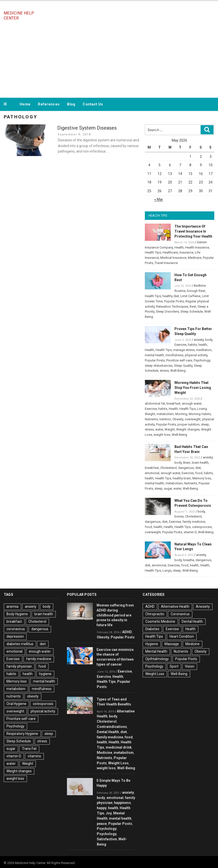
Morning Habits (200, 414)
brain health (200, 463)
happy (102, 808)
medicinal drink (119, 747)
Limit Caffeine (190, 296)
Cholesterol (168, 468)
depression (15, 636)
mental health (154, 355)
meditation (204, 350)
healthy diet (171, 296)
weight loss (162, 435)
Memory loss (202, 478)
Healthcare (170, 252)
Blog (71, 104)
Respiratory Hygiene (22, 734)
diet (198, 468)
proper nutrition (189, 424)
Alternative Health (175, 607)
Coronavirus (180, 614)
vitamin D (190, 532)
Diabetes (152, 629)
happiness (122, 803)
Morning (181, 414)
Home (25, 104)
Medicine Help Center (19, 16)
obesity (33, 696)
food (199, 473)
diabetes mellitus (20, 644)
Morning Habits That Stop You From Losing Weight (193, 388)
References (49, 104)
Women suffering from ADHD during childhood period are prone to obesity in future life (115, 615)
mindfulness (174, 355)
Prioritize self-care (179, 360)
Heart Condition (182, 636)
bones (179, 516)
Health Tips (153, 252)
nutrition (165, 419)
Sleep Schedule (192, 311)
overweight (193, 419)
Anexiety (203, 607)
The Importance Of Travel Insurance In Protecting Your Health (193, 231)
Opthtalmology (157, 659)
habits (192, 345)
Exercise (180, 345)
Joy (109, 813)
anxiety (199, 340)
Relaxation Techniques (172, 306)
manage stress (184, 350)
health (203, 345)
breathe (189, 560)
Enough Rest (196, 291)
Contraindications (112, 727)
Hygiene (152, 644)
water (159, 429)
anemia (12, 607)
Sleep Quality (183, 366)
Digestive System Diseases (87, 128)
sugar (168, 488)
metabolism (165, 414)
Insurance (186, 252)
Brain (187, 463)
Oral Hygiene (16, 704)
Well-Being (178, 371)
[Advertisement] (109, 59)
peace (102, 824)
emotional (152, 473)
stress (164, 371)
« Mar (159, 199)
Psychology (202, 360)
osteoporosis (202, 527)
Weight (170, 429)
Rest (193, 306)
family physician (19, 666)
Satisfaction (107, 839)
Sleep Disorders (167, 311)
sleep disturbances (159, 366)
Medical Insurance (173, 258)
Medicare (195, 258)
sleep (205, 424)
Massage (172, 644)
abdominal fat (155, 403)
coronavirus (16, 629)
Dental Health (108, 732)
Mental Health (156, 651)
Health (179, 247)
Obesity (178, 419)
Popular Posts (174, 301)
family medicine (194, 522)
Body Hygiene (17, 614)
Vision (190, 666)
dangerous (186, 468)
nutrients (14, 696)
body (209, 340)
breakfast (173, 403)
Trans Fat (29, 749)
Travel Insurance (166, 263)
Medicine (105, 753)
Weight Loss (118, 763)
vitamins (34, 756)
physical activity (196, 355)
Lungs (167, 570)
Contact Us (93, 104)
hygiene (45, 674)
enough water (192, 403)
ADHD (127, 632)
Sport (174, 666)
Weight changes (188, 429)
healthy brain (182, 478)
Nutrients (151, 419)
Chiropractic (155, 614)
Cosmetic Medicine (160, 621)
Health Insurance (197, 247)
